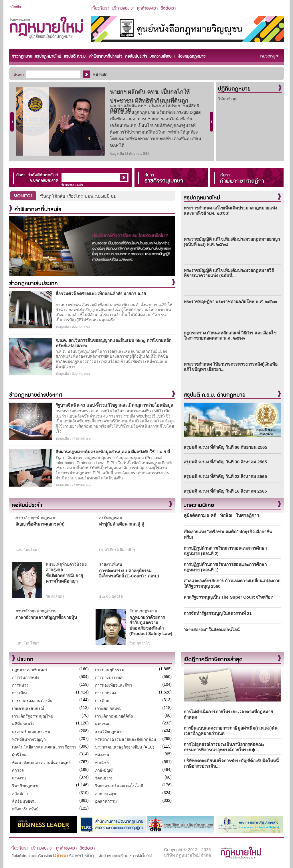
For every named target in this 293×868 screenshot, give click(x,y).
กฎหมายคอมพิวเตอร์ (30, 670)
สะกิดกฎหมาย (111, 518)
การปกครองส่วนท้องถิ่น (32, 701)
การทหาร (20, 685)
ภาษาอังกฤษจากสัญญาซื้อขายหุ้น (46, 617)
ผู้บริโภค (19, 755)
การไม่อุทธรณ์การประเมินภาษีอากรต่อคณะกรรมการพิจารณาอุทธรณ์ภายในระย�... (224, 747)
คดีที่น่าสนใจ (23, 724)
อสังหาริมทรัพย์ (25, 809)
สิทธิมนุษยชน (24, 801)
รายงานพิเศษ (111, 564)
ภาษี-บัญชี (104, 770)
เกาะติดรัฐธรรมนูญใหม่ (33, 716)
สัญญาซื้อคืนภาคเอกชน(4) (40, 524)
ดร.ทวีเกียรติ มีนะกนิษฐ (117, 550)
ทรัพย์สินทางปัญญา (29, 739)
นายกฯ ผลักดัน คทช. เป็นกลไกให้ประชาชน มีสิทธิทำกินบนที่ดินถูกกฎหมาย (150, 101)
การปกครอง (105, 693)
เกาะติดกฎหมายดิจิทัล (114, 716)
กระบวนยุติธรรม (110, 670)
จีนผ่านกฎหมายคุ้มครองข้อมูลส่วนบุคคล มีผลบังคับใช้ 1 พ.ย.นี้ (113, 452)
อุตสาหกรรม (106, 801)
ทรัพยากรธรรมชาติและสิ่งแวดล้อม (125, 739)
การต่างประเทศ (109, 677)
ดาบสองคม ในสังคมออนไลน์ (212, 630)
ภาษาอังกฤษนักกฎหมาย (36, 518)
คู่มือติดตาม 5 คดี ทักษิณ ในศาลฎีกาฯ (221, 515)
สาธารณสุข (106, 793)
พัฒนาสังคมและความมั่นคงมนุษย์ (41, 763)
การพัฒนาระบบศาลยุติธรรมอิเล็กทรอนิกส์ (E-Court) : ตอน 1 (129, 573)
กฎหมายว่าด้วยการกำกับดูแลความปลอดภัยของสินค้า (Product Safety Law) (151, 625)
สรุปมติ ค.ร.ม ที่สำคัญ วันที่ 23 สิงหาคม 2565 (225, 476)
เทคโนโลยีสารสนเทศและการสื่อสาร (44, 747)
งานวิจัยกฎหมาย (109, 732)
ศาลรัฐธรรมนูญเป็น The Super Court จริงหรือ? (228, 597)
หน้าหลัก (100, 75)
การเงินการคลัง (26, 677)
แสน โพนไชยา (27, 550)
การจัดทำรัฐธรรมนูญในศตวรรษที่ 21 (218, 613)
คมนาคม (103, 724)
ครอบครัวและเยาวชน (31, 732)
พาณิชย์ (102, 763)
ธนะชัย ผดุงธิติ (111, 596)
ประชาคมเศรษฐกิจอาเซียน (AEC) (125, 747)
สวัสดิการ (20, 793)
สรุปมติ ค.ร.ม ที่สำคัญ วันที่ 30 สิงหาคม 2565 (225, 462)
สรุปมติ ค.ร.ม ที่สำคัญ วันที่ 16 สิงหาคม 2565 (225, 491)
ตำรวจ (18, 770)
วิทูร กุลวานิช (140, 643)
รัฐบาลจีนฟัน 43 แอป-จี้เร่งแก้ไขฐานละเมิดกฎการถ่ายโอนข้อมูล (114, 405)
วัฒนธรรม (104, 778)
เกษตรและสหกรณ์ (28, 708)
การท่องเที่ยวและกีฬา (114, 685)
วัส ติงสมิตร (55, 596)
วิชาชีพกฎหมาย (26, 786)
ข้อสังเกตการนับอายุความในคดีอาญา (64, 578)
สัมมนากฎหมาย (143, 611)
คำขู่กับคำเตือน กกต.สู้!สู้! (122, 524)
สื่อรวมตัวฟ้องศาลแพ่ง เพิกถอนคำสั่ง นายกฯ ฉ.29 (101, 294)
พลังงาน (102, 755)
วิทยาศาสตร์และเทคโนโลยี (119, 786)
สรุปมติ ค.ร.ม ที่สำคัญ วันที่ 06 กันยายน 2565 (225, 447)
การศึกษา (103, 701)
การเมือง (20, 693)
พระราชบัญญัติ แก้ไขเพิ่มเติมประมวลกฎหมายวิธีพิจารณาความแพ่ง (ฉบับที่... (229, 273)
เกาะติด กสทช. (108, 708)
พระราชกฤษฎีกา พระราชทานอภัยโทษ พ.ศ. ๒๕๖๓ (230, 302)
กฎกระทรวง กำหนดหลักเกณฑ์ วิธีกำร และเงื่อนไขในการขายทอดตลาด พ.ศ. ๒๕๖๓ (230, 335)
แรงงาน (19, 778)
